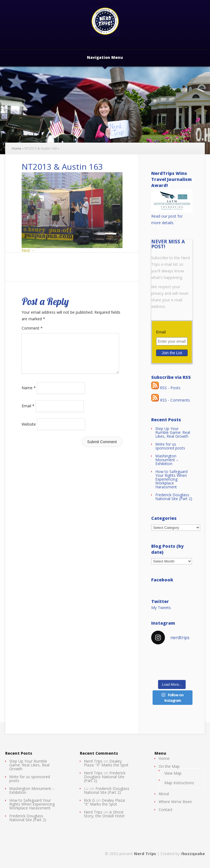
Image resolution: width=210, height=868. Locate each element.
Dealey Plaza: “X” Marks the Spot (106, 763)
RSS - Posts (166, 388)
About (164, 794)
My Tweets (161, 608)
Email (28, 412)
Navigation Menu (105, 58)
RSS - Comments (171, 400)
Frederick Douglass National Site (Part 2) (174, 497)
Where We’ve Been (175, 802)
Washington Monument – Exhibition (167, 460)
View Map (173, 773)
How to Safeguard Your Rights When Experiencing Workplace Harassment (171, 479)
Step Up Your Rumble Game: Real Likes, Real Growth (173, 432)
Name (29, 394)
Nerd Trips (93, 761)
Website (29, 430)
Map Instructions (179, 783)
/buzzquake (193, 854)
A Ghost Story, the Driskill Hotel (104, 814)
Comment (32, 328)
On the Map (169, 766)
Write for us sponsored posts (170, 446)
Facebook (162, 580)
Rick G (89, 800)
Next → (28, 250)
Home (17, 148)
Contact (166, 810)
